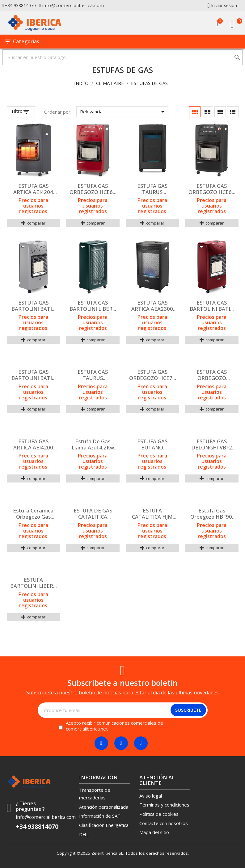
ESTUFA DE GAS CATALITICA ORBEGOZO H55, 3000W (93, 514)
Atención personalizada (104, 807)
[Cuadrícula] (195, 112)
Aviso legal (151, 796)
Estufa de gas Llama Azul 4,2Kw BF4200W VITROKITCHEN (93, 445)
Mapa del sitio (154, 832)
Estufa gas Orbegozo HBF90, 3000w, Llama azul (212, 514)
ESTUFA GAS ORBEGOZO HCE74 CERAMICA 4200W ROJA (152, 375)
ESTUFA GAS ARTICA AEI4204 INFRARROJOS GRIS (33, 189)
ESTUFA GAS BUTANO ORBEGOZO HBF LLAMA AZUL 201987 (152, 445)
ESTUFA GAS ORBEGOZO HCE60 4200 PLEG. (212, 189)
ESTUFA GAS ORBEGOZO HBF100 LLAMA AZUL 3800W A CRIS (212, 375)
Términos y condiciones (164, 805)
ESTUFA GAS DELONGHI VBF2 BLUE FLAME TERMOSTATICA (212, 445)
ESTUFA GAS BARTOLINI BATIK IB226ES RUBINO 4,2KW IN (212, 306)
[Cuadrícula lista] (220, 112)
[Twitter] (121, 743)
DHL (84, 834)
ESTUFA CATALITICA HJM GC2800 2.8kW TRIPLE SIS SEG (152, 514)
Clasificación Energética (104, 825)
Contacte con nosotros (164, 823)
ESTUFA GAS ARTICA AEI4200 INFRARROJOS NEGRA (33, 445)
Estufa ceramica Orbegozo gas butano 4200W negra (33, 514)
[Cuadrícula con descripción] (207, 112)
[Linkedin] (141, 743)
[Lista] (233, 112)
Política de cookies (159, 814)
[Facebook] (101, 743)
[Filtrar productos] (21, 112)
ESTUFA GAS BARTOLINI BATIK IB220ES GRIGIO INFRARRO (33, 306)
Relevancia (123, 112)
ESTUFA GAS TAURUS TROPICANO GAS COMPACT (93, 375)
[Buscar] (122, 57)
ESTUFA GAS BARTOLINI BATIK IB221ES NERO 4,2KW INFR (33, 375)
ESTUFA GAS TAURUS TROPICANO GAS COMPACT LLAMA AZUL (152, 189)
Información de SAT (100, 816)
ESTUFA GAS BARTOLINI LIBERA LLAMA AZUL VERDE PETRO (93, 306)
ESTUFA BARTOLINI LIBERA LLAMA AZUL (33, 583)
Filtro (17, 111)
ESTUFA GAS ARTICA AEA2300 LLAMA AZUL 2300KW (152, 306)
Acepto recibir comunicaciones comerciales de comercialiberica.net (114, 726)
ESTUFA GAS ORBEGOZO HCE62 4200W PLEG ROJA (93, 189)
